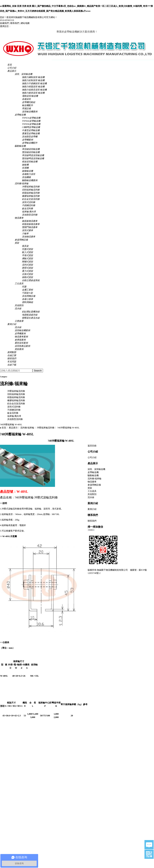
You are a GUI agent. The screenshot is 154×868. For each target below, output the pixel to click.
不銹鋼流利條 (14, 410)
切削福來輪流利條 (16, 394)
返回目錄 (92, 446)
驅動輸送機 (93, 475)
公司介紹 (92, 457)
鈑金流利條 (13, 413)
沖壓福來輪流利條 (16, 391)
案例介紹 (92, 509)
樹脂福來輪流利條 (16, 397)
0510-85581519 (7, 20)
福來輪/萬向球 (14, 416)
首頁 (4, 428)
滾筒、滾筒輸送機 (96, 469)
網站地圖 (25, 23)
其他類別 (92, 494)
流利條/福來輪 (27, 428)
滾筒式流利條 (14, 407)
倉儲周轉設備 (94, 485)
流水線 (91, 497)
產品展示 (13, 428)
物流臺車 (92, 482)
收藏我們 (4, 23)
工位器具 (92, 491)
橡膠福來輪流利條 (16, 400)
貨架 (90, 488)
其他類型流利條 (15, 419)
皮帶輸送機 (93, 472)
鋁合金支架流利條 (16, 404)
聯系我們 (15, 23)
